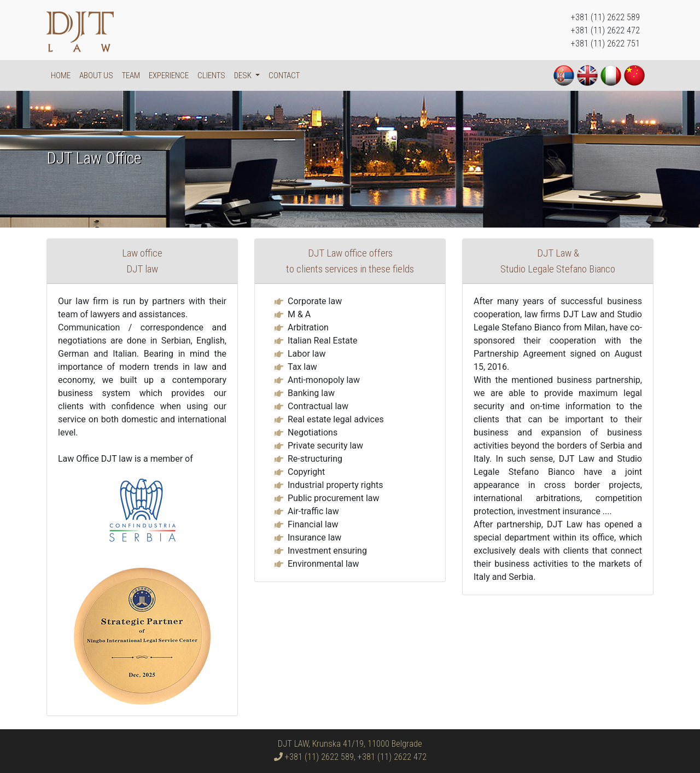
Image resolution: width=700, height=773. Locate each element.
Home (61, 75)
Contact (284, 75)
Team (131, 75)
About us (96, 75)
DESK (244, 75)
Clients (211, 75)
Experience (169, 75)
